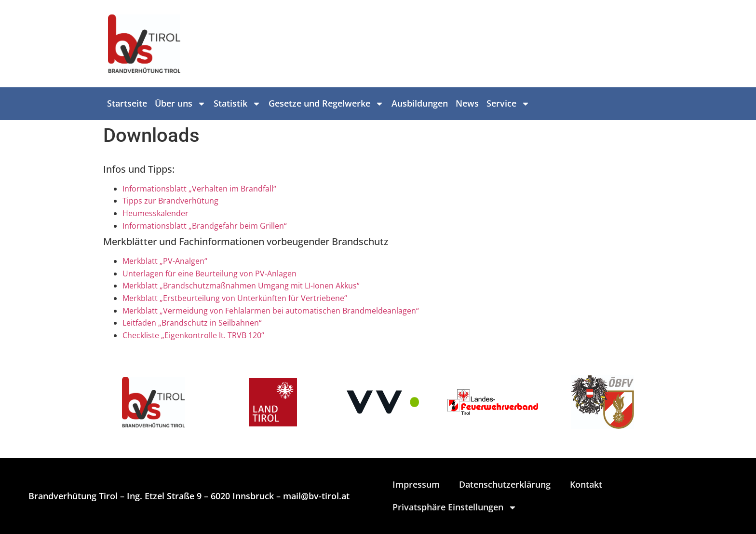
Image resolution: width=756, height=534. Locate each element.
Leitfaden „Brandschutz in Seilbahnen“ (192, 323)
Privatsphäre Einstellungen (455, 507)
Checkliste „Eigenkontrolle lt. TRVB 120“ (193, 335)
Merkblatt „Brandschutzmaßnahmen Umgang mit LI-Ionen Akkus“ (241, 286)
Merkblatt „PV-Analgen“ (165, 261)
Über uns (180, 104)
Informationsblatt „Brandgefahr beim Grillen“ (205, 226)
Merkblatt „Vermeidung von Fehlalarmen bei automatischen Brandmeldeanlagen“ (271, 311)
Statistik (237, 104)
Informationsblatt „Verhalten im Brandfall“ (199, 189)
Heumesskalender (155, 213)
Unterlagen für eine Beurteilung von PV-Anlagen (209, 274)
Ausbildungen (420, 103)
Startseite (127, 103)
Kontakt (586, 484)
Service (508, 104)
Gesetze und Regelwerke (326, 104)
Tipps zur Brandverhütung (170, 201)
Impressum (416, 484)
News (467, 103)
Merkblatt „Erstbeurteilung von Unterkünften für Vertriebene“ (235, 298)
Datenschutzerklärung (505, 484)
